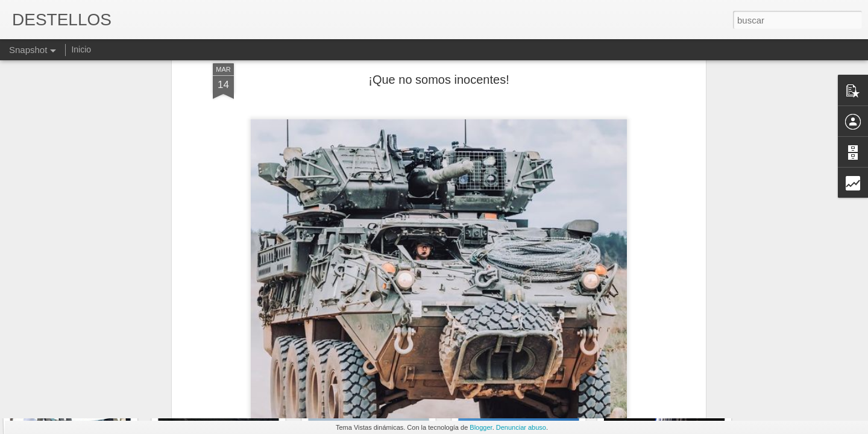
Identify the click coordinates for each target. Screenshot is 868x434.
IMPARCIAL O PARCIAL (233, 378)
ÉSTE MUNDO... (661, 378)
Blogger (481, 427)
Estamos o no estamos (372, 373)
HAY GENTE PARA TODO (84, 371)
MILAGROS (518, 371)
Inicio (81, 49)
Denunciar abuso (521, 427)
